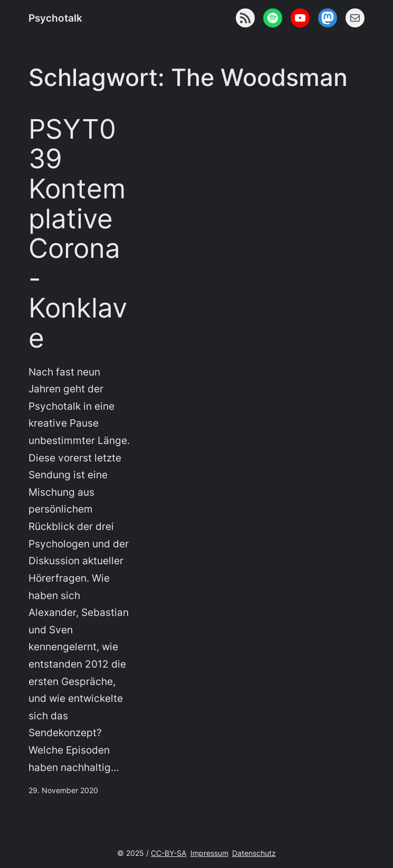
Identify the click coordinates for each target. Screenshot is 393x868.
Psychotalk (55, 18)
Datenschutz (254, 853)
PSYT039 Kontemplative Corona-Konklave (78, 233)
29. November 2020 (63, 790)
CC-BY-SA (169, 853)
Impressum (209, 853)
